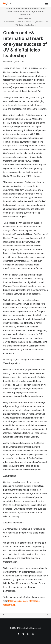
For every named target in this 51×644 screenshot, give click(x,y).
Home (21, 19)
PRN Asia (29, 19)
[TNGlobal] (8, 4)
